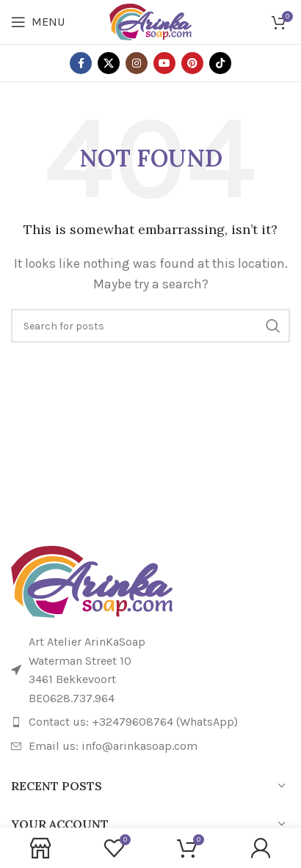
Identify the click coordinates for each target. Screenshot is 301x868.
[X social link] (109, 63)
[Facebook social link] (81, 63)
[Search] (150, 326)
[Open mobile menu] (38, 22)
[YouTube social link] (164, 63)
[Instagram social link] (137, 63)
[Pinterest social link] (192, 63)
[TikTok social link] (220, 63)
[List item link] (150, 722)
